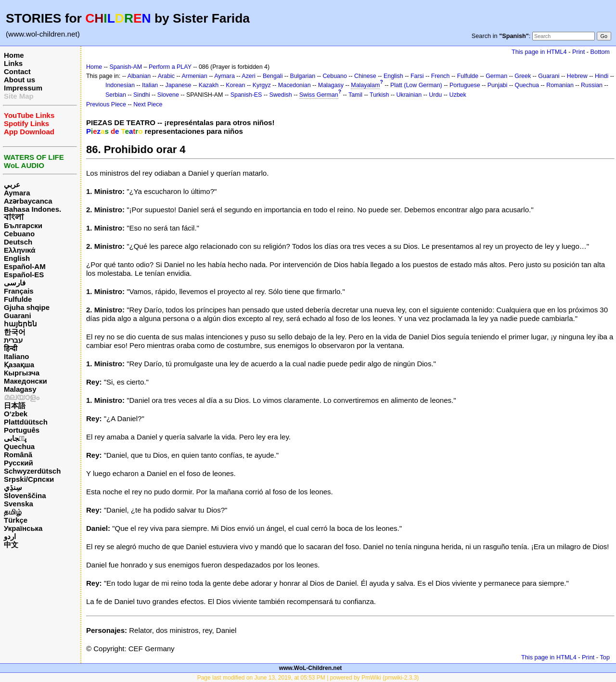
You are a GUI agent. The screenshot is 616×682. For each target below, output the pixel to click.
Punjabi (498, 85)
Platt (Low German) (416, 85)
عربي (12, 185)
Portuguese (465, 85)
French (441, 76)
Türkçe (16, 520)
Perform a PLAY (170, 67)
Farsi (417, 76)
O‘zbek (16, 414)
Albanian (139, 76)
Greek (523, 76)
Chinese (365, 76)
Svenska (19, 504)
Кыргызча (22, 373)
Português (22, 430)
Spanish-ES (246, 95)
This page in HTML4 (539, 52)
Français (19, 291)
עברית (13, 340)
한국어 (15, 332)
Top (605, 657)
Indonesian (120, 85)
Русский (19, 463)
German (496, 76)
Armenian (194, 76)
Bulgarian (303, 76)
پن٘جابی (15, 438)
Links (13, 63)
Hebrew (577, 76)
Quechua (19, 446)
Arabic (166, 76)
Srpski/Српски (29, 479)
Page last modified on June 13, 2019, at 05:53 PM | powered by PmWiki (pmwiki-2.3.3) (308, 678)
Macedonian (295, 85)
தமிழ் (13, 512)
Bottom (600, 52)
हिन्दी (11, 348)
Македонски (26, 381)
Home (14, 55)
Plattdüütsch (26, 422)
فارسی (15, 283)
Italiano (17, 356)
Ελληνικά (19, 250)
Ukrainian (409, 95)
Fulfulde (18, 299)
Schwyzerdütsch (32, 471)
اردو (10, 536)
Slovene (168, 95)
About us (19, 80)
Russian (592, 85)
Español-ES (24, 275)
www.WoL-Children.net (311, 668)
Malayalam (365, 85)
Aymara (17, 193)
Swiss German (319, 95)
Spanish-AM (126, 67)
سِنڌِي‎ (13, 487)
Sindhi (142, 95)
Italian (150, 85)
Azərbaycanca (28, 201)
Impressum (23, 88)
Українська (23, 528)
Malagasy (20, 389)
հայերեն (20, 324)
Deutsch (18, 242)
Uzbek (457, 95)
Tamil (355, 95)
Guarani (18, 315)
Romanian (560, 85)
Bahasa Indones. (32, 209)
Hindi (602, 76)
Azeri (248, 76)
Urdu (435, 95)
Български (23, 225)
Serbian (116, 95)
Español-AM (25, 266)
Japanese (178, 85)
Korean (235, 85)
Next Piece (148, 104)
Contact (17, 71)
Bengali (273, 76)
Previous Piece (106, 104)
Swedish (281, 95)
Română (18, 455)
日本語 (15, 405)
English (17, 258)
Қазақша (19, 365)
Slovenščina (25, 495)
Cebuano (19, 234)
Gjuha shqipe (27, 307)
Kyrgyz (262, 85)
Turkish (379, 95)
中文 (11, 545)
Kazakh (209, 85)
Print (578, 52)
